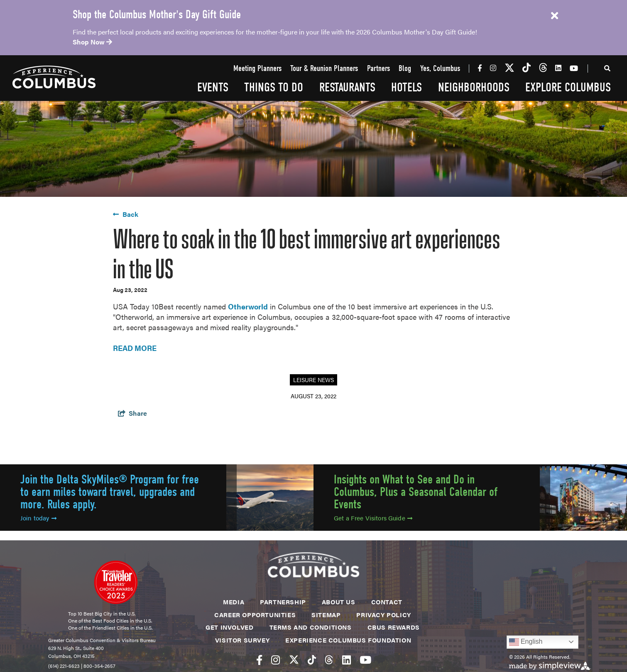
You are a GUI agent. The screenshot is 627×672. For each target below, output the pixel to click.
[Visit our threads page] (543, 68)
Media (234, 602)
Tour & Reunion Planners (324, 69)
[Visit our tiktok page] (527, 68)
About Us (339, 602)
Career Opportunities (255, 614)
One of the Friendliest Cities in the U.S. (110, 628)
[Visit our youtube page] (574, 68)
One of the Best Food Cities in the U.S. (110, 620)
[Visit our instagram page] (493, 68)
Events (213, 87)
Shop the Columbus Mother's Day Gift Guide (157, 15)
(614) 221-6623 (64, 666)
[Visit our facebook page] (480, 68)
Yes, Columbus (440, 69)
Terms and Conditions (311, 627)
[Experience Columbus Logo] (54, 77)
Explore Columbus (568, 87)
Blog (405, 69)
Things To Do (274, 87)
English (526, 642)
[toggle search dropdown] (607, 70)
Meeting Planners (257, 69)
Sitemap (326, 614)
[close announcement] (554, 16)
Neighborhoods (474, 87)
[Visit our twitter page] (509, 68)
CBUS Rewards (394, 627)
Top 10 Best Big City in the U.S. (102, 613)
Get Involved (229, 627)
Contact (387, 602)
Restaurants (347, 87)
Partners (378, 69)
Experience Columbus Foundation (348, 640)
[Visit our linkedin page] (558, 68)
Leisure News (313, 380)
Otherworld (248, 306)
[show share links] (132, 413)
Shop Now (92, 42)
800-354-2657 (99, 666)
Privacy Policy (383, 614)
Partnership (283, 602)
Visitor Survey (242, 640)
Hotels (407, 87)
